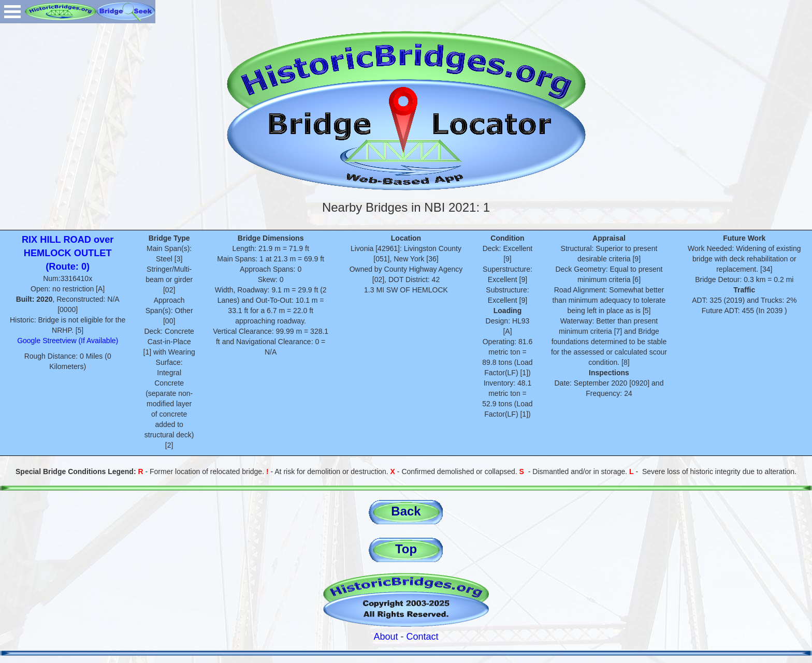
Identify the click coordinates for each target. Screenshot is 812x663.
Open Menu (12, 12)
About (386, 637)
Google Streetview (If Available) (68, 341)
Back (406, 511)
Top (406, 549)
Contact (423, 637)
